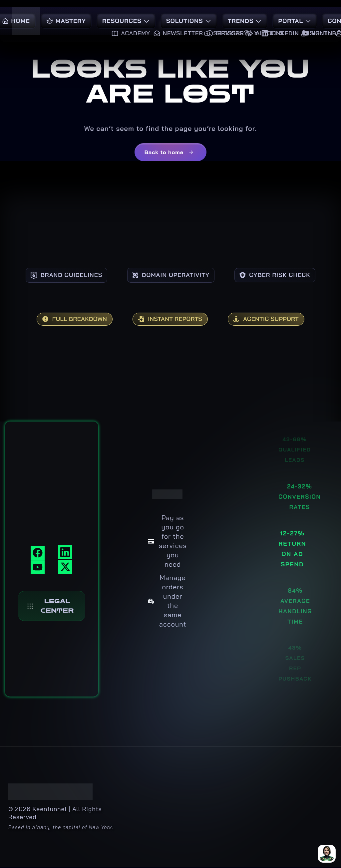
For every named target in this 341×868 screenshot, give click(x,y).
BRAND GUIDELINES (58, 275)
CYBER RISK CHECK (283, 275)
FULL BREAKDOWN (66, 319)
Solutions (189, 21)
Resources (126, 21)
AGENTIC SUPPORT (274, 319)
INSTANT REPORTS (170, 319)
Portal (295, 21)
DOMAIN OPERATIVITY (171, 275)
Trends (245, 21)
